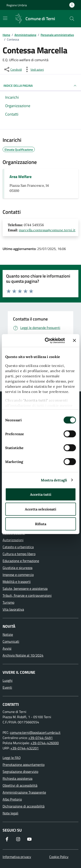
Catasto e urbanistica (18, 547)
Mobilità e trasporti (17, 582)
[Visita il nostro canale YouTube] (29, 839)
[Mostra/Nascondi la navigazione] (5, 18)
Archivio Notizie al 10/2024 (23, 655)
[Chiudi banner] (74, 340)
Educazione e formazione (21, 561)
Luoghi (8, 680)
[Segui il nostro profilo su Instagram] (18, 839)
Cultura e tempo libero (19, 554)
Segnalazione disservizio (20, 772)
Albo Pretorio (12, 799)
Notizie (8, 634)
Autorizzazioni (13, 540)
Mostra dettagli (54, 480)
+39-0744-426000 (45, 743)
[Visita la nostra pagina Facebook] (7, 839)
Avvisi (7, 648)
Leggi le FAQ (12, 758)
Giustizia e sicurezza (17, 568)
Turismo (8, 602)
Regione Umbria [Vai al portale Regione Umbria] (17, 5)
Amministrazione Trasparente (24, 792)
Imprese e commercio (18, 575)
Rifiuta (41, 524)
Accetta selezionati (40, 509)
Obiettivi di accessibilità (20, 785)
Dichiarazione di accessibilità (24, 806)
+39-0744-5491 (40, 738)
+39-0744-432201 (25, 748)
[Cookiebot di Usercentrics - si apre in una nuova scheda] (48, 340)
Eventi (7, 687)
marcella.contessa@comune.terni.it (47, 230)
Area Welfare (21, 177)
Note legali (10, 813)
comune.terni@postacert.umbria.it (35, 732)
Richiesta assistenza (17, 778)
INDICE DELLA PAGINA (40, 86)
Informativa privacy (17, 857)
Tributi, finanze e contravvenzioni (27, 595)
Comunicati (11, 641)
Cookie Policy (59, 857)
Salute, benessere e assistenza (25, 588)
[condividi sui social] (13, 69)
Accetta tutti (41, 494)
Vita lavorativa (13, 609)
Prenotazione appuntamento (24, 765)
